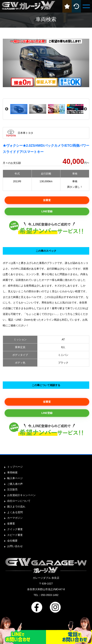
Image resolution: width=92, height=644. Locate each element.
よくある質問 (15, 512)
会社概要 (12, 541)
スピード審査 (15, 535)
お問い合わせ (15, 546)
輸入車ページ (15, 478)
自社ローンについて (19, 501)
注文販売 (12, 489)
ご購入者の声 (15, 484)
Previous (7, 109)
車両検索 (12, 472)
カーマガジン (15, 518)
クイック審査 (15, 529)
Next (85, 109)
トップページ (15, 467)
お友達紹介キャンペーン (21, 495)
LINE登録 (47, 211)
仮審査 (47, 200)
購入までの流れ (16, 507)
